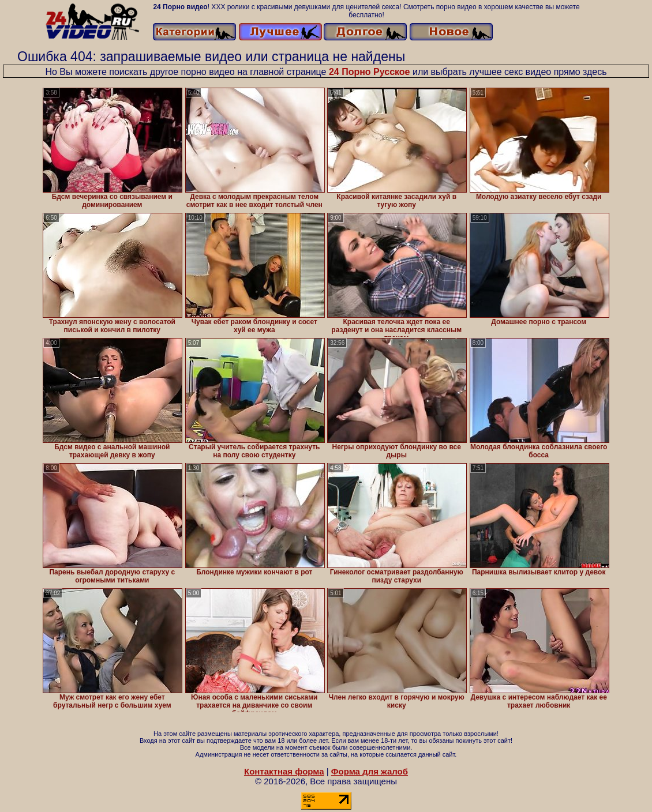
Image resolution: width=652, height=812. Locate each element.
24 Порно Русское (370, 72)
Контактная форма (284, 771)
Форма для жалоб (370, 771)
